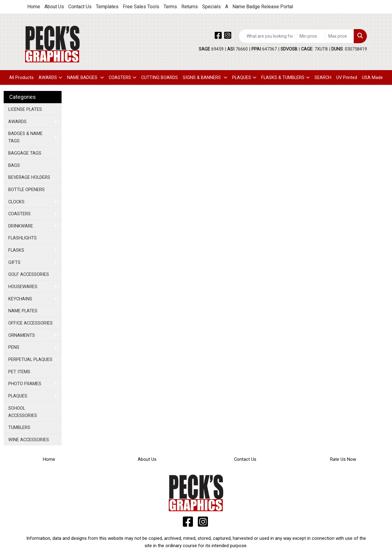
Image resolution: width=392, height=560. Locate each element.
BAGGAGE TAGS (25, 153)
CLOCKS (16, 202)
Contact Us (80, 7)
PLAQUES (242, 77)
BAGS (14, 165)
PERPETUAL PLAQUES (30, 359)
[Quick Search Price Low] (311, 36)
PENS (14, 347)
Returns (190, 7)
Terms (170, 7)
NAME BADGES (83, 77)
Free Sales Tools (141, 7)
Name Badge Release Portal (263, 7)
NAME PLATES (23, 311)
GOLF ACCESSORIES (29, 274)
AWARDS (48, 77)
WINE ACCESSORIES (29, 440)
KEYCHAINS (20, 299)
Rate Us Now (343, 459)
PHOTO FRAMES (25, 384)
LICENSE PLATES (25, 109)
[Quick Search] (268, 36)
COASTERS (120, 77)
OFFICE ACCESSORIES (30, 323)
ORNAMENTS (22, 335)
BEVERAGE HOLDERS (29, 177)
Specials (211, 7)
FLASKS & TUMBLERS (283, 77)
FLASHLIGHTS (23, 238)
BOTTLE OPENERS (26, 190)
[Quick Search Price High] (339, 36)
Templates (107, 7)
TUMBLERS (19, 427)
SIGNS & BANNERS (202, 77)
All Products (21, 77)
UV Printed (347, 77)
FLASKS (16, 250)
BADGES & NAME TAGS (25, 137)
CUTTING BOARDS (160, 77)
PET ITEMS (19, 372)
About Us (54, 7)
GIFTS (14, 262)
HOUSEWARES (23, 287)
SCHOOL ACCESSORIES (23, 412)
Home (34, 7)
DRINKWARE (21, 226)
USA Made (372, 77)
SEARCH (323, 77)
